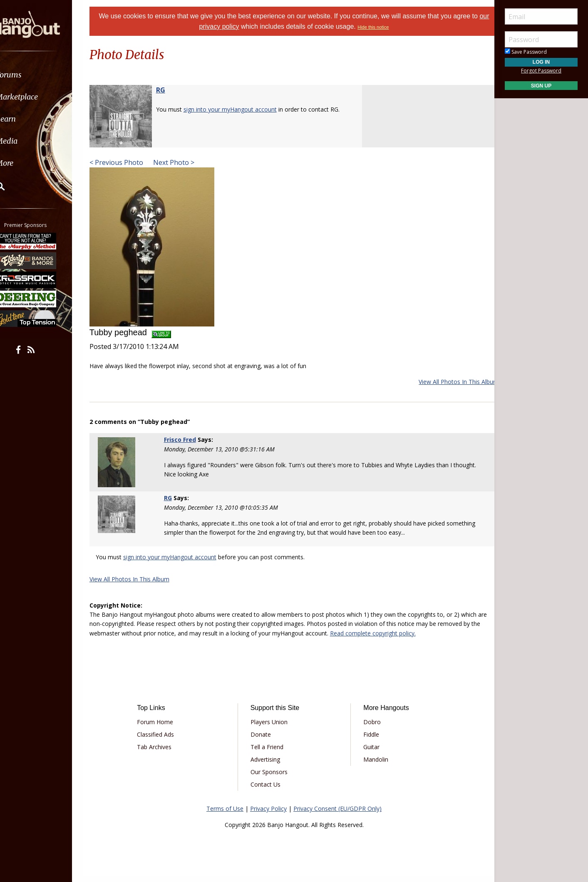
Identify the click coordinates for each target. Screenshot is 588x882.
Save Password (526, 52)
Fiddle (368, 740)
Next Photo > (183, 162)
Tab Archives (163, 753)
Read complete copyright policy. (402, 639)
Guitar (368, 753)
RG (171, 90)
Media (28, 141)
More (26, 163)
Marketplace (38, 97)
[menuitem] (47, 75)
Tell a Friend (270, 753)
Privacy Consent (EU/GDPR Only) (337, 814)
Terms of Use (225, 814)
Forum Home (164, 728)
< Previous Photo (127, 162)
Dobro (369, 728)
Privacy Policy (268, 814)
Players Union (272, 728)
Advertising (268, 765)
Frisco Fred (187, 440)
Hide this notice (379, 27)
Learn (27, 119)
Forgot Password (541, 71)
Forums (30, 75)
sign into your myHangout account (241, 109)
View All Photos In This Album (448, 382)
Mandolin (373, 765)
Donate (264, 740)
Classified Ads (164, 740)
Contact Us (268, 790)
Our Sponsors (272, 778)
